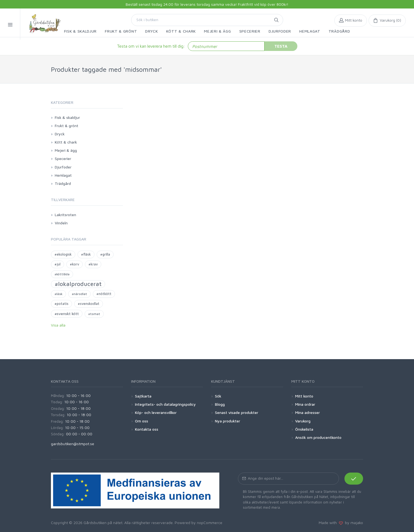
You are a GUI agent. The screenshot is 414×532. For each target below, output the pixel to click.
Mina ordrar (305, 404)
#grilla (105, 254)
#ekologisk (63, 254)
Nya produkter (228, 421)
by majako (353, 523)
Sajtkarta (143, 396)
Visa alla (58, 325)
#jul (58, 264)
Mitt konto (304, 396)
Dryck (60, 134)
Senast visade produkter (237, 412)
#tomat (94, 314)
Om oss (142, 421)
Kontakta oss (147, 429)
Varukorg (303, 421)
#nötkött (104, 294)
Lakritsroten (65, 215)
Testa (281, 46)
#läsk (58, 294)
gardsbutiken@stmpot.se (73, 444)
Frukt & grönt (67, 126)
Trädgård (63, 183)
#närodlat (79, 294)
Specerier (63, 158)
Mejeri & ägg (66, 150)
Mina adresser (307, 412)
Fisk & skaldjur (67, 117)
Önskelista (304, 429)
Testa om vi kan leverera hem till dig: (151, 46)
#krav (93, 264)
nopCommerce (210, 523)
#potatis (61, 304)
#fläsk (86, 254)
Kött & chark (66, 142)
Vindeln (61, 223)
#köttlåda (62, 274)
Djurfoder (63, 167)
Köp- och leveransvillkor (156, 412)
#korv (74, 264)
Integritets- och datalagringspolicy (165, 404)
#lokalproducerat (78, 284)
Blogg (220, 404)
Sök (218, 396)
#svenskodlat (89, 304)
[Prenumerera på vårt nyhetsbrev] (289, 479)
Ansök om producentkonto (318, 437)
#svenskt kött (67, 314)
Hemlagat (63, 175)
